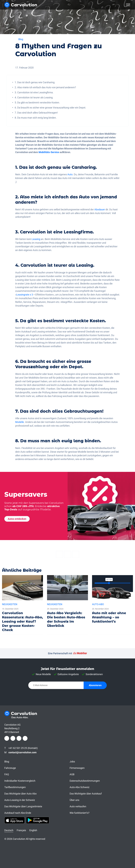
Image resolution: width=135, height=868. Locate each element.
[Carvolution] (21, 5)
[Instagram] (13, 738)
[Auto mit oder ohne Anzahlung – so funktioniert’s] (112, 600)
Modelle (20, 422)
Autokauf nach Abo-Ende (18, 813)
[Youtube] (25, 738)
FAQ (7, 774)
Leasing (36, 239)
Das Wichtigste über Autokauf (86, 794)
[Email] (76, 554)
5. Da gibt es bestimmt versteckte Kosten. (37, 103)
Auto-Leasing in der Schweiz (20, 800)
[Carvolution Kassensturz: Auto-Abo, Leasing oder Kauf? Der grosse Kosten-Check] (22, 605)
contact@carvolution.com (22, 752)
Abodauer (100, 209)
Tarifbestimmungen (15, 787)
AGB (72, 774)
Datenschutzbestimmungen (85, 781)
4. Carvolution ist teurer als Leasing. (34, 97)
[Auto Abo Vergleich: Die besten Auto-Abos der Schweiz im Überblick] (67, 603)
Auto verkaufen (78, 806)
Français (21, 830)
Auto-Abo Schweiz (80, 787)
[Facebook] (59, 554)
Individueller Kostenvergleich (20, 781)
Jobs (72, 762)
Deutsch (9, 830)
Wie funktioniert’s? (80, 813)
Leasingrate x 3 (25, 295)
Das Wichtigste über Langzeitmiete (23, 806)
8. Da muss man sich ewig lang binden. (36, 118)
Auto (70, 174)
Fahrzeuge (10, 768)
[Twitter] (68, 554)
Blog (7, 762)
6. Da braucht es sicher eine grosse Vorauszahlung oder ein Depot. (50, 108)
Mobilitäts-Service (49, 152)
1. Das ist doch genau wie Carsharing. (35, 82)
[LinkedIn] (19, 738)
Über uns (74, 800)
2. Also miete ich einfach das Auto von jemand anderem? (45, 87)
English (33, 830)
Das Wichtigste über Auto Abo (20, 794)
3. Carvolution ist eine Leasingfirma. (34, 92)
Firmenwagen (77, 768)
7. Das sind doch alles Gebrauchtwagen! (36, 113)
